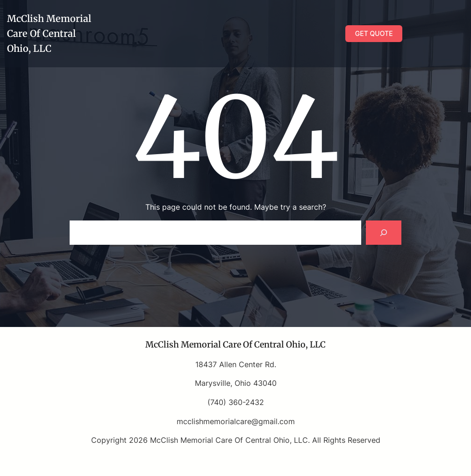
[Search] (384, 233)
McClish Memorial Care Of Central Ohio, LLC (49, 33)
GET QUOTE (374, 33)
